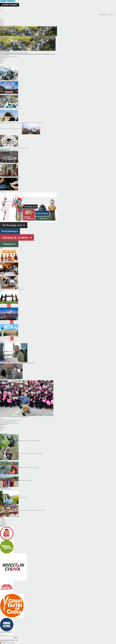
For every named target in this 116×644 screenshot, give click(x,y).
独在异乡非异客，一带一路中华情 (25, 480)
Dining (1, 147)
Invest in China (3, 523)
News (1, 21)
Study (2, 248)
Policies (2, 20)
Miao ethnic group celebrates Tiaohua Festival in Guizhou (10, 163)
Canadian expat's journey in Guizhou (8, 380)
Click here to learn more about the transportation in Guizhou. (11, 129)
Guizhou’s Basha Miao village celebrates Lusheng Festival (10, 177)
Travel (2, 67)
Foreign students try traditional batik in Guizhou (9, 276)
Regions (2, 25)
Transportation (3, 135)
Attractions (2, 122)
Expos (1, 62)
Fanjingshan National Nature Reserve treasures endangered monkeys (31, 453)
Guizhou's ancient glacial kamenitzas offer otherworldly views (11, 108)
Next (3, 419)
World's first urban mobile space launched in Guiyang (10, 81)
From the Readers (4, 461)
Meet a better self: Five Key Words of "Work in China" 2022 (11, 420)
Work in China (3, 524)
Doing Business (3, 58)
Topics (2, 23)
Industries (2, 60)
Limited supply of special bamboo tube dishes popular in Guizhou (32, 510)
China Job (3, 519)
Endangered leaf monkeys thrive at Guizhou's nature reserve (29, 441)
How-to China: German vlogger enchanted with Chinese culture (14, 417)
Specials (2, 22)
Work (2, 342)
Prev (1, 419)
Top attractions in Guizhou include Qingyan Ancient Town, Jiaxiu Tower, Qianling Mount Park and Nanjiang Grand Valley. (22, 123)
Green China (3, 521)
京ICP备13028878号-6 (4, 642)
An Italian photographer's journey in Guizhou (8, 421)
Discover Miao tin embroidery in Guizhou (7, 191)
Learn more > (2, 109)
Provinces (8, 26)
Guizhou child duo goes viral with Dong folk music (9, 56)
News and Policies (5, 52)
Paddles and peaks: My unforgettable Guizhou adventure (29, 468)
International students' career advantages (7, 262)
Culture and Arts (5, 149)
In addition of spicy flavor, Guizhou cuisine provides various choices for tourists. (14, 148)
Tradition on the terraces (4, 55)
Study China (3, 520)
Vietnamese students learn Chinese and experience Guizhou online (12, 289)
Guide (1, 59)
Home (1, 19)
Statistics (2, 63)
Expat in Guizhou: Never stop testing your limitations (10, 423)
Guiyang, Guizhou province (6, 489)
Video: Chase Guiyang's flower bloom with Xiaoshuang (10, 95)
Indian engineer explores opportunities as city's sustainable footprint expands (17, 363)
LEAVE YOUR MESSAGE (6, 632)
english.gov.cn (110, 14)
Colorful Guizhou (23, 497)
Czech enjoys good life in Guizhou (6, 422)
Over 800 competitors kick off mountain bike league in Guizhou (14, 53)
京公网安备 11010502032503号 (8, 643)
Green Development (4, 434)
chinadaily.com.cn (103, 14)
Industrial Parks (3, 61)
